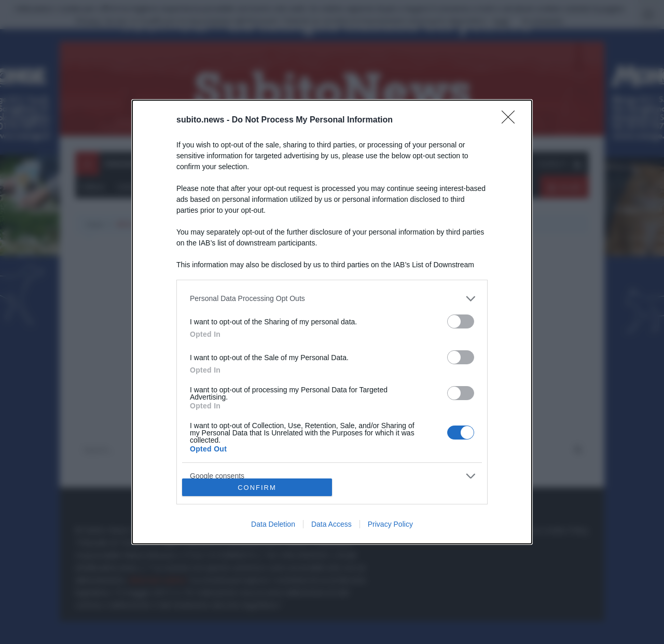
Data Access (331, 524)
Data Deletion (273, 524)
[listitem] (332, 299)
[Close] (511, 120)
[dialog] (332, 322)
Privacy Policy (390, 524)
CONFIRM (257, 488)
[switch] (461, 321)
